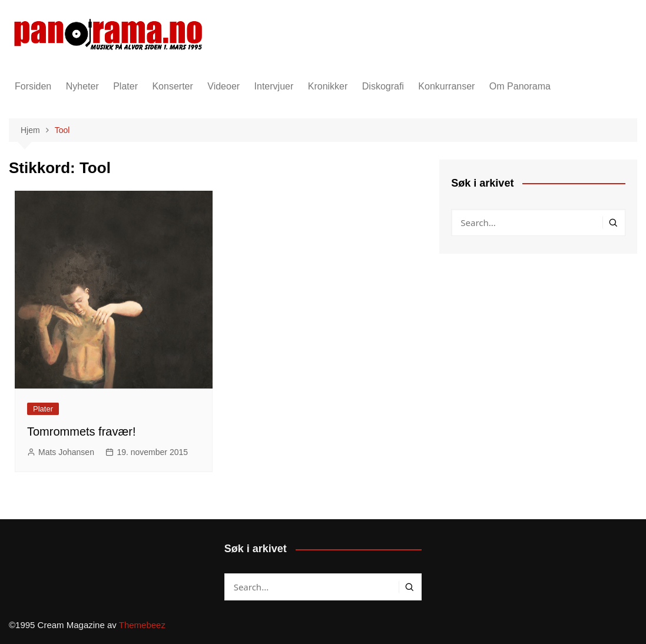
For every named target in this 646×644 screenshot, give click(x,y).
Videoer (223, 86)
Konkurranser (446, 86)
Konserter (172, 86)
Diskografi (383, 86)
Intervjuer (274, 86)
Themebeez (142, 625)
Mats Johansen (66, 452)
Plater (125, 86)
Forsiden (33, 86)
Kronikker (328, 86)
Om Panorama (520, 86)
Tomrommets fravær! (81, 431)
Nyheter (82, 86)
